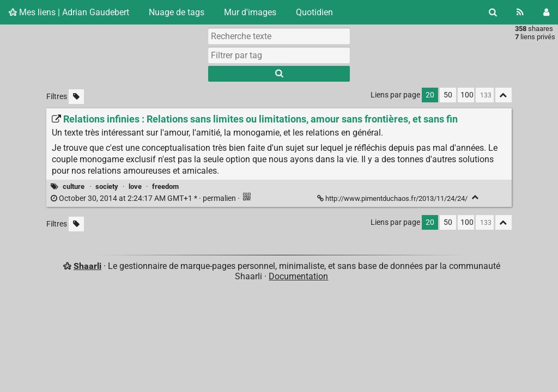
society (107, 186)
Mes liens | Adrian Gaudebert (69, 12)
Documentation (298, 276)
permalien (144, 198)
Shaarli (87, 266)
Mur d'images (250, 12)
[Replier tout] (504, 95)
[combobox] (279, 55)
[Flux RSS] (520, 12)
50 (448, 95)
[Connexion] (546, 12)
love (135, 186)
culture (74, 186)
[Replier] (475, 197)
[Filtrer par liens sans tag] (76, 97)
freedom (165, 186)
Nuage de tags (177, 12)
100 (467, 95)
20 (430, 95)
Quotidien (314, 12)
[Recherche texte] (279, 36)
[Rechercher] (493, 12)
